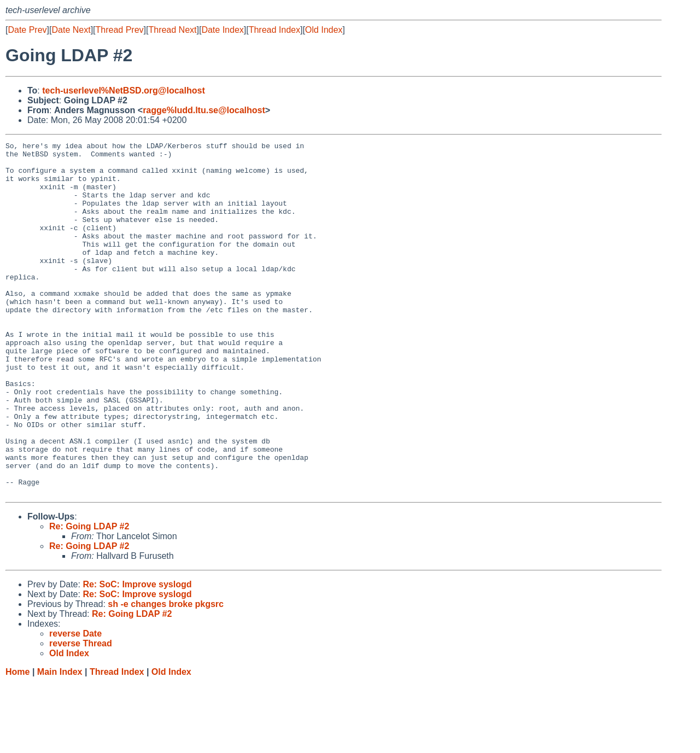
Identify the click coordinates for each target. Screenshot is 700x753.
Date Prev (27, 30)
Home (17, 742)
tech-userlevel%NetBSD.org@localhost (123, 91)
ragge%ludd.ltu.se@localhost (204, 110)
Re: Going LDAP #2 (89, 597)
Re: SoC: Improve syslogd (137, 655)
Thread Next (172, 30)
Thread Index (275, 30)
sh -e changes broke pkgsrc (166, 675)
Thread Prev (120, 30)
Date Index (222, 30)
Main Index (60, 742)
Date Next (71, 30)
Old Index (324, 30)
